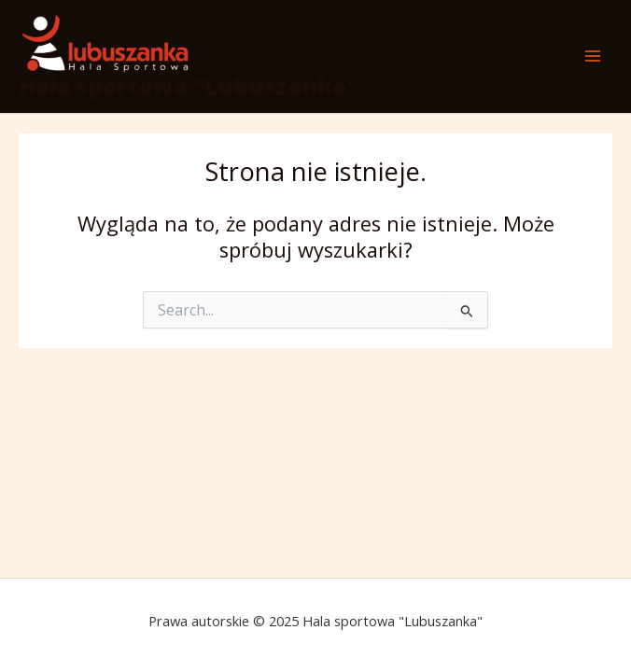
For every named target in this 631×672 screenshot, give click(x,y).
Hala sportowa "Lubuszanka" (188, 86)
